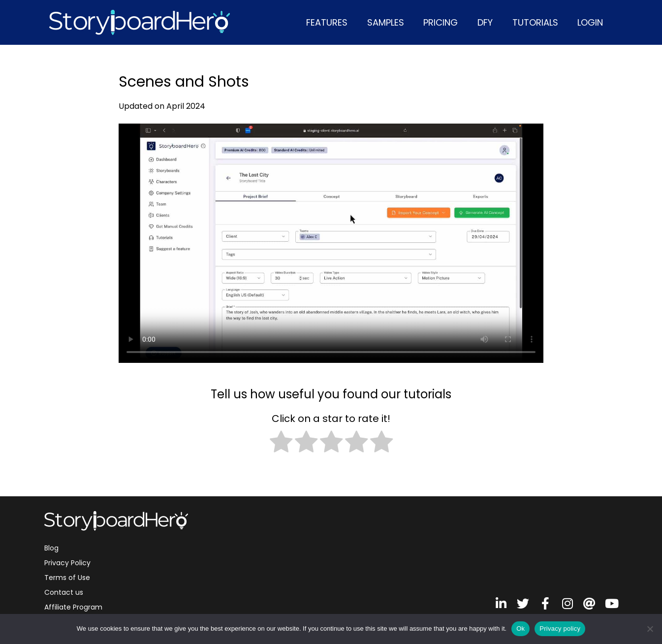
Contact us (64, 592)
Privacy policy (560, 628)
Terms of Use (67, 578)
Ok (520, 628)
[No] (650, 629)
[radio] (281, 443)
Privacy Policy (67, 563)
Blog (51, 548)
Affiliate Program (73, 607)
